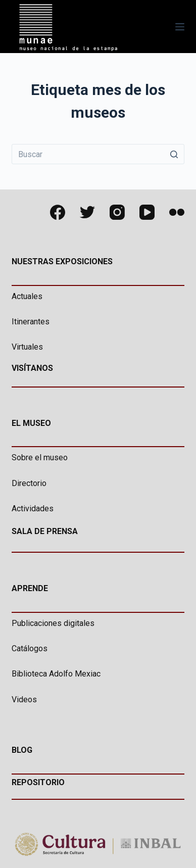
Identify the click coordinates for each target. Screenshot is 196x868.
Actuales (27, 296)
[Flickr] (177, 212)
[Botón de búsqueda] (174, 154)
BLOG (22, 750)
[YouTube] (147, 212)
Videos (24, 700)
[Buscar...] (98, 154)
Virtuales (27, 347)
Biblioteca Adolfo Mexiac (56, 674)
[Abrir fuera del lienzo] (180, 27)
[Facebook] (58, 212)
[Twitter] (87, 212)
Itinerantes (31, 322)
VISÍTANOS (32, 368)
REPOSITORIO (38, 782)
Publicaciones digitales (53, 623)
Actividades (33, 509)
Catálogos (30, 648)
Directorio (29, 483)
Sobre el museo (40, 457)
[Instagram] (117, 212)
